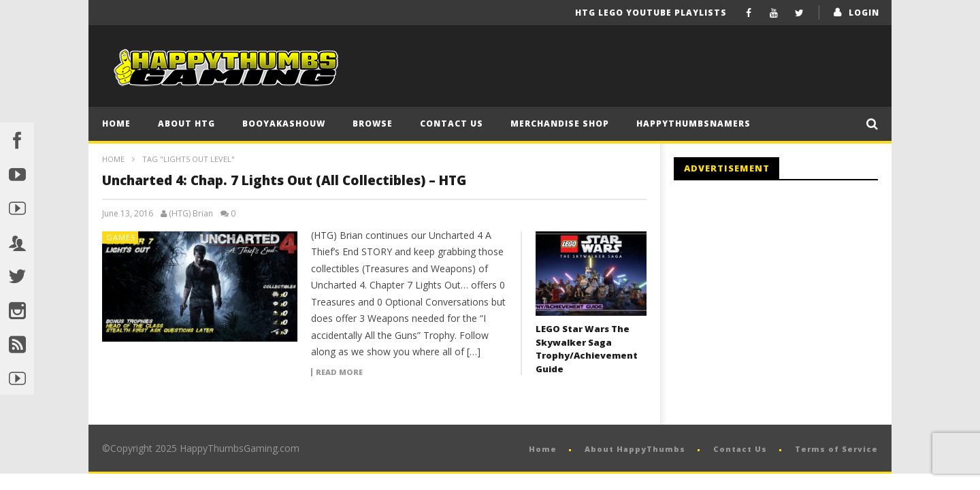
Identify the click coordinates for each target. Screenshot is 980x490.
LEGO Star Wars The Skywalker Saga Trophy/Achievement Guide (587, 349)
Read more (339, 372)
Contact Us (452, 124)
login (864, 13)
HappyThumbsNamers (693, 124)
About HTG (186, 124)
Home (116, 124)
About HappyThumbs (635, 449)
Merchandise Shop (560, 124)
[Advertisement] (788, 303)
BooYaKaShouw (284, 124)
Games (121, 237)
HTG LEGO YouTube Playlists (651, 13)
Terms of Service (836, 449)
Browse (373, 124)
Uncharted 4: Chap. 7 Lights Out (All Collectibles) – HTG (284, 180)
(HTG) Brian (191, 214)
